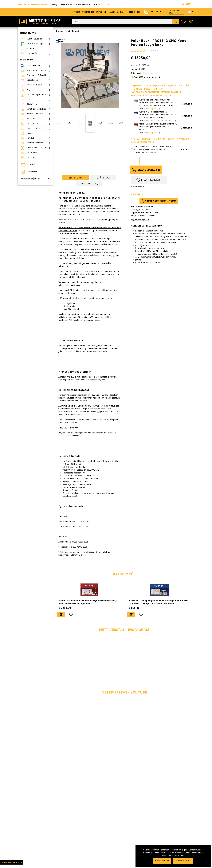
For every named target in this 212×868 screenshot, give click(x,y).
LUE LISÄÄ (188, 4)
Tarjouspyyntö (137, 187)
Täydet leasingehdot (140, 219)
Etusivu (60, 31)
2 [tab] (126, 616)
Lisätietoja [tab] (103, 178)
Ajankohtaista (117, 12)
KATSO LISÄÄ (104, 4)
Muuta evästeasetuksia (12, 862)
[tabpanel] (89, 600)
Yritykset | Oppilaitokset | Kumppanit (89, 12)
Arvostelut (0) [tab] (89, 183)
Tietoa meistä (134, 12)
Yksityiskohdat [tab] (76, 178)
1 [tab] (122, 616)
